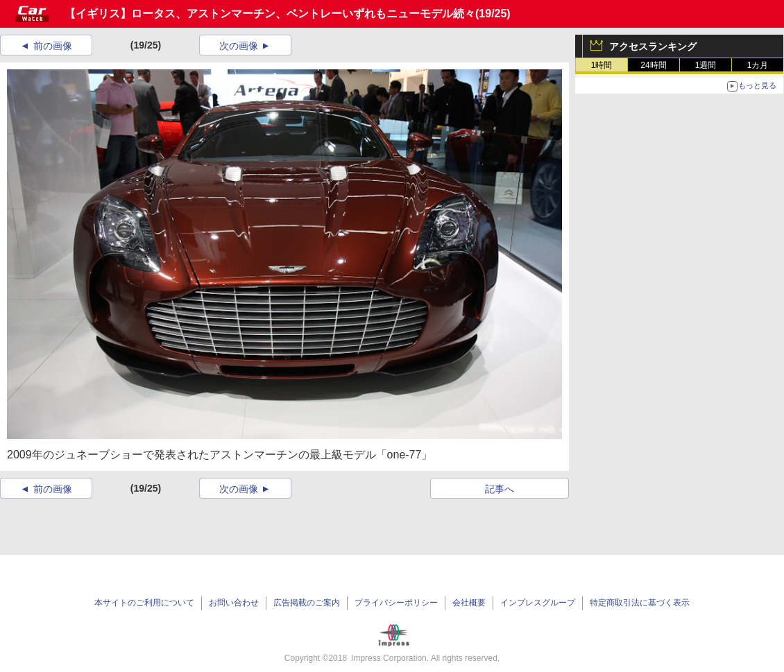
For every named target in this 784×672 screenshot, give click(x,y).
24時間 (653, 65)
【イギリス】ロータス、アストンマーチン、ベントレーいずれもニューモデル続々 (270, 14)
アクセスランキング (653, 46)
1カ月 (758, 65)
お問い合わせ (234, 603)
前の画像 (53, 46)
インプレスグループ (538, 603)
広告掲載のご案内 (307, 603)
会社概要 (469, 603)
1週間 (706, 65)
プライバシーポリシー (396, 603)
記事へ (500, 489)
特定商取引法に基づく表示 (640, 603)
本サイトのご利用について (144, 603)
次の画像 (239, 46)
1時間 (602, 65)
